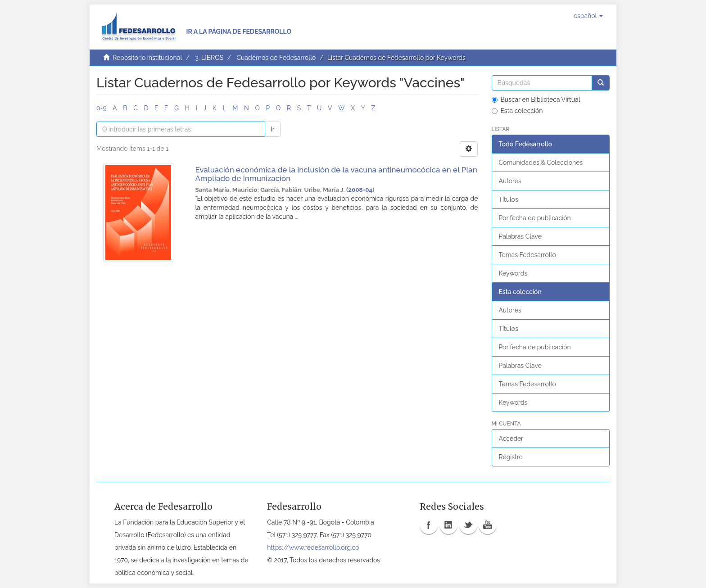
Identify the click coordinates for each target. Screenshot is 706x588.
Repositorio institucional (147, 58)
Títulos (509, 199)
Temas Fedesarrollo (527, 255)
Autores (510, 181)
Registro (511, 457)
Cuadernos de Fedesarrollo (276, 58)
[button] (588, 16)
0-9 (102, 108)
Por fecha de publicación (535, 218)
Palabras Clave (520, 236)
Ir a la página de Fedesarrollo (239, 32)
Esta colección (517, 111)
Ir (272, 129)
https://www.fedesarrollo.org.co (313, 547)
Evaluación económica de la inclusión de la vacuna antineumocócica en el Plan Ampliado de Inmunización (336, 174)
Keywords (513, 273)
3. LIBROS (209, 58)
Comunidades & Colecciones (541, 163)
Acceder (511, 439)
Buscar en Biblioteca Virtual (536, 100)
